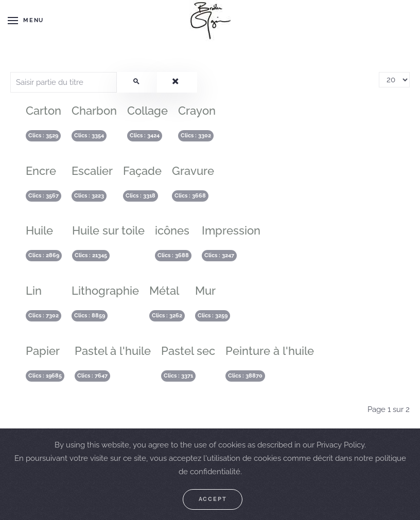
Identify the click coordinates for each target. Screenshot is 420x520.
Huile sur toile (108, 230)
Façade (142, 171)
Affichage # (379, 72)
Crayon (197, 111)
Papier (43, 351)
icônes (172, 230)
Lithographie (105, 291)
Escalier (92, 171)
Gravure (193, 171)
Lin (34, 291)
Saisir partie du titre (11, 72)
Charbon (94, 111)
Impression (231, 230)
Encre (41, 171)
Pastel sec (188, 351)
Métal (164, 291)
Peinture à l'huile (270, 351)
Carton (43, 111)
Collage (147, 111)
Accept (213, 499)
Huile (39, 230)
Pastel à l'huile (113, 351)
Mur (205, 291)
